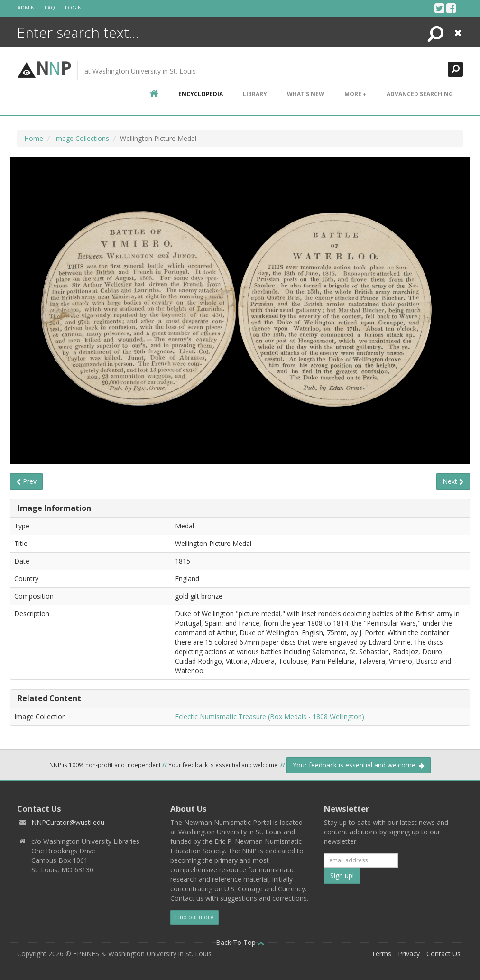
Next (453, 481)
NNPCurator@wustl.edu (68, 822)
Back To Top (240, 942)
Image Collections (82, 138)
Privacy (409, 954)
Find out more (194, 917)
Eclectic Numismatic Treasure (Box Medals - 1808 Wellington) (270, 717)
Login (73, 7)
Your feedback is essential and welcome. (359, 765)
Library (255, 94)
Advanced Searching (420, 94)
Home (34, 138)
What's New (306, 94)
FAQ (50, 7)
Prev (26, 481)
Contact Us (443, 954)
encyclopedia (201, 94)
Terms (381, 954)
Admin (26, 7)
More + (355, 94)
